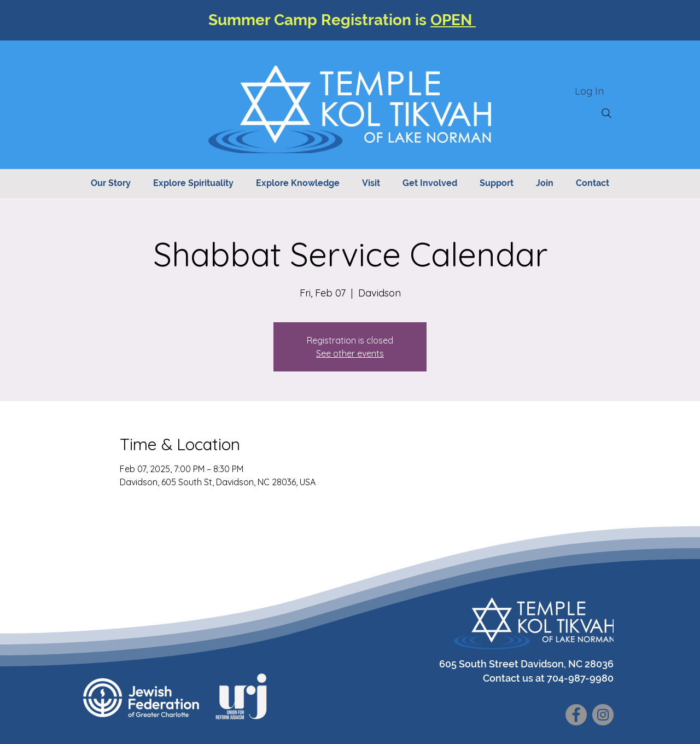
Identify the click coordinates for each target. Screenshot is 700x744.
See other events (350, 353)
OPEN (453, 20)
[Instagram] (603, 715)
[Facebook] (576, 715)
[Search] (606, 113)
